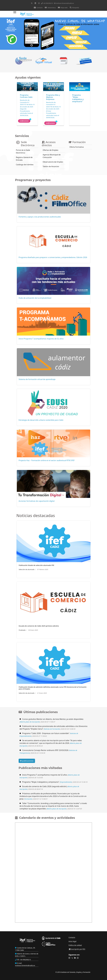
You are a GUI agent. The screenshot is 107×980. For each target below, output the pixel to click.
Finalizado (22, 630)
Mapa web (63, 8)
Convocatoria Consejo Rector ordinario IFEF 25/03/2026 (45, 750)
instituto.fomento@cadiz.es (65, 3)
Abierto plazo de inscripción (30, 722)
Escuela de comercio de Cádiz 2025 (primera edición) (39, 626)
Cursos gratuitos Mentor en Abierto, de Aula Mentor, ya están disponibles (53, 719)
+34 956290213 (48, 3)
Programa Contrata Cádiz (26, 96)
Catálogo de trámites (25, 165)
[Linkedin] (35, 3)
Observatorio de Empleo (53, 162)
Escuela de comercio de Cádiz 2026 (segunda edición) (44, 786)
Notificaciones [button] (25, 121)
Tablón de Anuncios (51, 166)
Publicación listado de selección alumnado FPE (36, 565)
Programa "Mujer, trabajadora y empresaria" (78, 98)
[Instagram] (39, 3)
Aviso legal (72, 941)
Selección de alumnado (27, 569)
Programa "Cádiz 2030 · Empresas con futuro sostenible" (46, 733)
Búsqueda (74, 8)
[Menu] (15, 14)
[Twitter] (32, 3)
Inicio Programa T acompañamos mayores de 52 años (45, 775)
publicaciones (27, 761)
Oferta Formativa (77, 147)
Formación (28, 799)
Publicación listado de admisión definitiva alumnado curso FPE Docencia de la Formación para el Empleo (53, 688)
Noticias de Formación (52, 729)
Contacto (38, 8)
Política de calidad (75, 945)
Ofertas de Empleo (50, 150)
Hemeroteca (50, 8)
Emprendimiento (66, 782)
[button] (69, 958)
